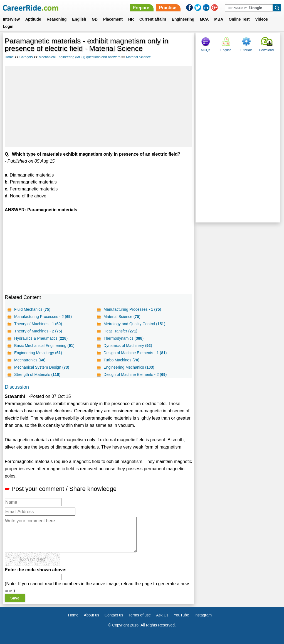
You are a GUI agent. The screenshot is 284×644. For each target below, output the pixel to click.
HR (131, 19)
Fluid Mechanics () (32, 309)
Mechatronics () (30, 360)
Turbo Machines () (121, 360)
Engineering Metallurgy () (38, 353)
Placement (113, 19)
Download (266, 50)
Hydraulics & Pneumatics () (41, 338)
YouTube (181, 615)
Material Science (138, 57)
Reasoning (57, 19)
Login (8, 26)
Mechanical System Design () (42, 367)
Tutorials (246, 50)
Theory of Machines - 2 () (38, 331)
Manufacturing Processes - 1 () (132, 309)
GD (95, 19)
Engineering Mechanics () (129, 367)
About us (91, 615)
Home (9, 57)
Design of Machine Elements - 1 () (135, 353)
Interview (11, 19)
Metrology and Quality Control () (134, 324)
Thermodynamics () (124, 338)
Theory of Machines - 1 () (38, 324)
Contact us (114, 615)
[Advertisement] (98, 106)
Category (26, 57)
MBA (219, 19)
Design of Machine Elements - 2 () (135, 374)
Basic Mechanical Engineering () (44, 346)
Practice (168, 8)
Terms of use (140, 615)
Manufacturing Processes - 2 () (43, 317)
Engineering (183, 19)
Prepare (141, 8)
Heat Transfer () (120, 331)
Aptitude (33, 19)
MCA (204, 19)
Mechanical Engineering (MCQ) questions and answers (79, 57)
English (79, 19)
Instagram (203, 615)
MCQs (206, 50)
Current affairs (153, 19)
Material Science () (122, 317)
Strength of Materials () (37, 374)
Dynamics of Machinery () (128, 346)
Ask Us (162, 615)
